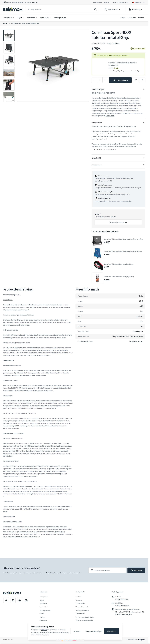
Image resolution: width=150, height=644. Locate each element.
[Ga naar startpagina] (13, 9)
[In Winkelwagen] (120, 80)
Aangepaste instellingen (94, 631)
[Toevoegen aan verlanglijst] (136, 80)
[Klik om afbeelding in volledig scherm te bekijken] (53, 66)
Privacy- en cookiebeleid (84, 620)
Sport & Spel (46, 18)
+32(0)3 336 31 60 (122, 599)
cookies (44, 630)
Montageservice (60, 18)
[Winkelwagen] (135, 9)
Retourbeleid (80, 613)
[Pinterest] (20, 600)
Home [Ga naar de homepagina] (5, 23)
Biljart (21, 18)
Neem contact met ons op (121, 2)
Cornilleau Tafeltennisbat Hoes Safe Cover (119, 266)
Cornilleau (116, 43)
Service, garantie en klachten (85, 617)
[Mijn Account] (113, 9)
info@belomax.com (122, 606)
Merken (141, 18)
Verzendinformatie (82, 607)
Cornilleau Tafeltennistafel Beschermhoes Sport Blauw (123, 253)
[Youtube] (26, 600)
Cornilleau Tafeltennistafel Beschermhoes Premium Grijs (123, 64)
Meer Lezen (110, 116)
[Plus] (105, 80)
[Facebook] (6, 600)
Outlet (123, 18)
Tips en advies (80, 603)
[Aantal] (100, 80)
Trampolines (9, 18)
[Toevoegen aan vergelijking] (142, 80)
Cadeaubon (132, 18)
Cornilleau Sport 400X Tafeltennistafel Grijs (25, 23)
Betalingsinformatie (82, 610)
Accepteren (111, 631)
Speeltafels (33, 18)
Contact (78, 597)
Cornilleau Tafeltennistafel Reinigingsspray (119, 278)
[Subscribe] (136, 570)
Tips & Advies (97, 2)
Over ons (107, 2)
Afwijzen (77, 631)
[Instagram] (13, 600)
